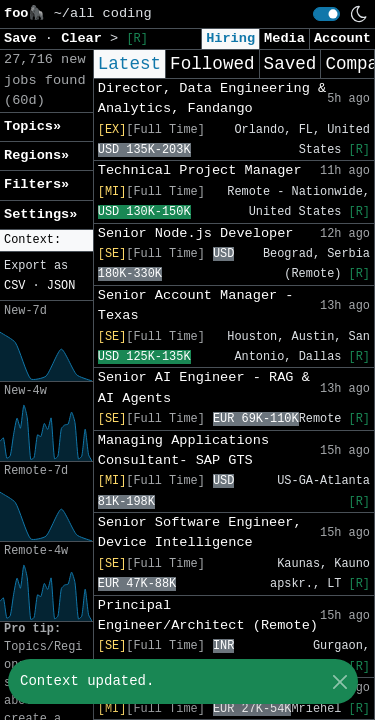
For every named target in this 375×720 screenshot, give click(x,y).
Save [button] (24, 38)
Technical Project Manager (200, 170)
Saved (290, 64)
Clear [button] (85, 38)
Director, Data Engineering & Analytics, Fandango (212, 98)
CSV (14, 286)
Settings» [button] (40, 214)
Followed (212, 64)
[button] (46, 240)
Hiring (230, 38)
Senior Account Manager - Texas (196, 305)
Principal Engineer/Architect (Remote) (208, 615)
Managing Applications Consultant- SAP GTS (183, 450)
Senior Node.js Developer (196, 233)
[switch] (326, 14)
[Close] (339, 681)
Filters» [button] (36, 184)
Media (284, 38)
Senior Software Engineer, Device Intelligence (200, 532)
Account (342, 38)
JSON (61, 286)
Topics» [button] (32, 126)
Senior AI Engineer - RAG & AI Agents (204, 387)
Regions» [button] (36, 155)
